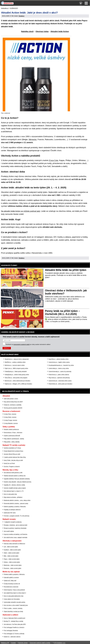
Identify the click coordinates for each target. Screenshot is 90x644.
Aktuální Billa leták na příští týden (66, 270)
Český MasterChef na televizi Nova (13, 451)
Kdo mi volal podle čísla (10, 494)
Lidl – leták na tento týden (11, 547)
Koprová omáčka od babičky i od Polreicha (16, 534)
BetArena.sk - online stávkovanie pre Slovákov (17, 381)
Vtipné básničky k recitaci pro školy (13, 611)
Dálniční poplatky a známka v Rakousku (15, 507)
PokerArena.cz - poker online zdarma (59, 375)
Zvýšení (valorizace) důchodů (12, 436)
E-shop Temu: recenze (10, 414)
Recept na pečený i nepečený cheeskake (15, 528)
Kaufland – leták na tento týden (12, 550)
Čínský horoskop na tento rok (12, 584)
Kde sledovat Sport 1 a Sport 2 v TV (14, 491)
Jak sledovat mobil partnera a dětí (13, 473)
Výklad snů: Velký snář (10, 581)
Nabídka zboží (27, 32)
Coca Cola (54, 160)
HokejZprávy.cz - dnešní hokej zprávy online (17, 375)
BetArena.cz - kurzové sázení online (15, 365)
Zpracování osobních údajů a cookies (40, 643)
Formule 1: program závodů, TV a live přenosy (17, 516)
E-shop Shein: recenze (10, 417)
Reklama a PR (5, 643)
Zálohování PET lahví (10, 513)
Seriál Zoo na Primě (9, 463)
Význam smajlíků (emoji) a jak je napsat (15, 488)
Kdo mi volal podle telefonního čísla (14, 596)
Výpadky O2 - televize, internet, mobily (14, 485)
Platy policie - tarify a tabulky (12, 442)
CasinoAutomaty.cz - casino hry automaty (60, 371)
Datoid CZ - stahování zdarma (12, 637)
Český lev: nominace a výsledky (13, 405)
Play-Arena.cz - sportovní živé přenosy (59, 378)
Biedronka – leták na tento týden (13, 565)
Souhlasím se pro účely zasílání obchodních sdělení (28, 344)
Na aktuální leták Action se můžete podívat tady (21, 211)
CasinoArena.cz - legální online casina (59, 362)
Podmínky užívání (23, 643)
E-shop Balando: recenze (11, 423)
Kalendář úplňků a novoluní (11, 577)
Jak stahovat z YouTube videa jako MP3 (15, 624)
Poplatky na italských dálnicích (12, 510)
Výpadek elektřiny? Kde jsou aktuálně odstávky (17, 479)
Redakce (22, 16)
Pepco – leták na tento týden (12, 559)
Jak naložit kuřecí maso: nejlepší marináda (16, 537)
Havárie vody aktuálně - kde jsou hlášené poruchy (18, 482)
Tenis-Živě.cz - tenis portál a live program (16, 378)
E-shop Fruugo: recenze (10, 420)
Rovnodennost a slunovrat (11, 587)
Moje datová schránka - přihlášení (13, 497)
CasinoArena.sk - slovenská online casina (60, 381)
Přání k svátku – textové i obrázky (13, 608)
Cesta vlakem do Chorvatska (12, 599)
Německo (33, 140)
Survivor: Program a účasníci (12, 467)
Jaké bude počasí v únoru (11, 399)
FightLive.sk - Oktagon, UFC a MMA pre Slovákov (18, 384)
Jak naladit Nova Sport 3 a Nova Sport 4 (15, 593)
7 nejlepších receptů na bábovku (13, 522)
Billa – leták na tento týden (11, 556)
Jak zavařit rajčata (9, 531)
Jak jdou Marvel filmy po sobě (12, 454)
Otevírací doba (42, 32)
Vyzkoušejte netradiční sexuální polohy (15, 602)
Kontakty (13, 643)
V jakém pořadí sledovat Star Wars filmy (15, 457)
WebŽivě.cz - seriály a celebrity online (15, 362)
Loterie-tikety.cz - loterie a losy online (59, 368)
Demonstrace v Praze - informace (13, 433)
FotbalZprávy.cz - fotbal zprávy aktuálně (16, 371)
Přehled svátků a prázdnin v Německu (14, 574)
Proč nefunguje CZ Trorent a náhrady (14, 634)
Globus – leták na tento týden (12, 562)
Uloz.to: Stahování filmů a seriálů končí (15, 618)
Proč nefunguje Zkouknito (11, 631)
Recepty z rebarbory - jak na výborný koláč (16, 525)
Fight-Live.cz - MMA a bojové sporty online (16, 368)
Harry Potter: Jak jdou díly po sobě (13, 460)
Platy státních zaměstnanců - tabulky (14, 439)
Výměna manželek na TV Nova (12, 448)
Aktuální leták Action (60, 32)
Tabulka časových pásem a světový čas (15, 476)
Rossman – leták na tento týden (13, 568)
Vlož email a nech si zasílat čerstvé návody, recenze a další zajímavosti (31, 337)
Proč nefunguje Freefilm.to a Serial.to (14, 627)
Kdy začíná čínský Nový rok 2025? (13, 402)
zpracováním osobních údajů (21, 344)
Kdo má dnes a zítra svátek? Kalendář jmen (16, 605)
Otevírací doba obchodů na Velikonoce (14, 544)
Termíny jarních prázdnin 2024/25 (13, 408)
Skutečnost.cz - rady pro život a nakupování (17, 359)
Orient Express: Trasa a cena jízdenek (14, 590)
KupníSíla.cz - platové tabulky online (58, 359)
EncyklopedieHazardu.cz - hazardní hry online (61, 365)
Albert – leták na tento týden (12, 553)
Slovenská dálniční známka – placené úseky (16, 503)
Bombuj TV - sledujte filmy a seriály (13, 621)
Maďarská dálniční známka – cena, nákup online (17, 500)
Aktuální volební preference (11, 429)
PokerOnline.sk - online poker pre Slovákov (60, 384)
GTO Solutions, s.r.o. (60, 643)
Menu (86, 3)
